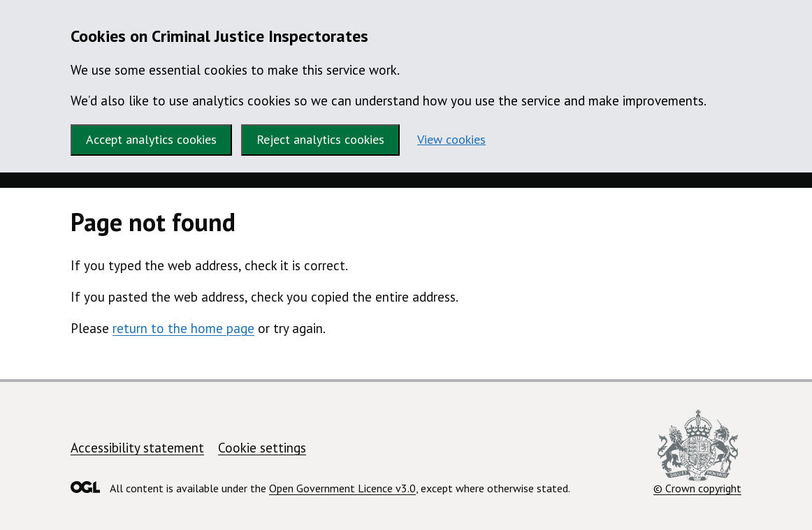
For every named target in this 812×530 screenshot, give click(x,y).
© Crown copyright (697, 452)
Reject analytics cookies (320, 139)
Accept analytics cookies (151, 139)
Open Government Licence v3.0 (342, 488)
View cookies (451, 139)
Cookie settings (262, 448)
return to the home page (183, 328)
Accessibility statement (137, 448)
